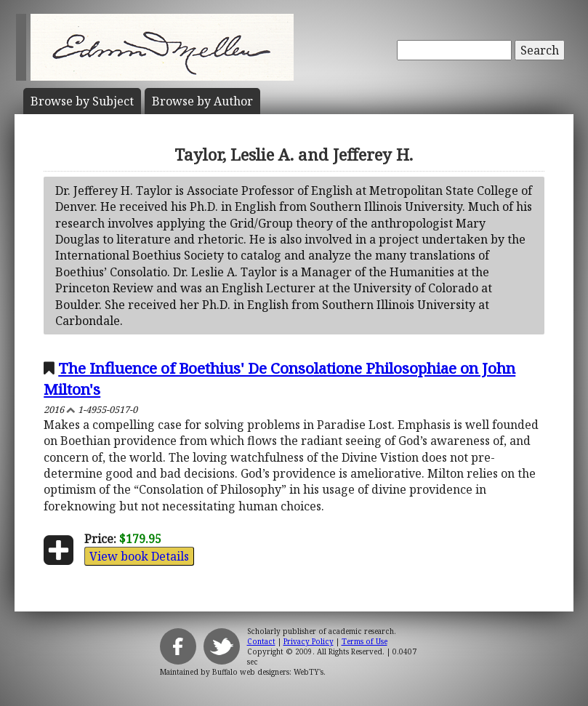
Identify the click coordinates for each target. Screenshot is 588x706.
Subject (82, 101)
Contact (261, 641)
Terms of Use (365, 641)
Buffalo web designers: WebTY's (268, 672)
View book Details (139, 556)
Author (202, 101)
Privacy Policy (309, 641)
